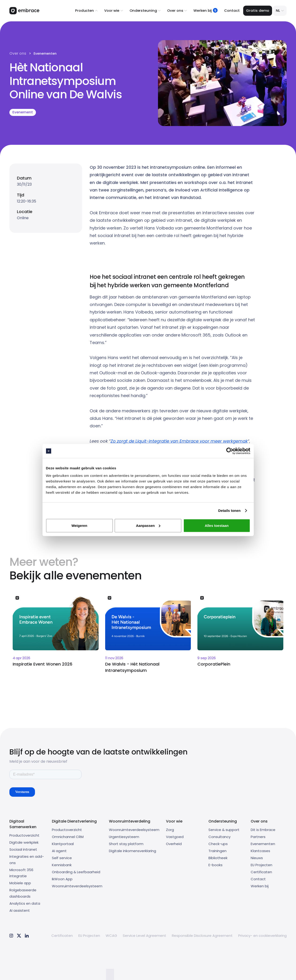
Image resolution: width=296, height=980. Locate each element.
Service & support (224, 830)
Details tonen (229, 511)
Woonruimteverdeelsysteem (77, 886)
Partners (258, 837)
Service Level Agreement (144, 936)
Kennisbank (62, 865)
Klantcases (260, 851)
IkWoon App (62, 879)
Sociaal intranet (23, 849)
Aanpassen (148, 525)
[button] (86, 11)
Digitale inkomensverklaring (133, 851)
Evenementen (45, 54)
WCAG (111, 936)
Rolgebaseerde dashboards (23, 893)
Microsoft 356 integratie (21, 873)
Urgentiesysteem (124, 837)
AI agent (59, 851)
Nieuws (257, 858)
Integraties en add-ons (27, 860)
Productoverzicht (24, 835)
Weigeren (79, 525)
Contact (232, 10)
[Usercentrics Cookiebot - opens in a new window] (230, 451)
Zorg (170, 830)
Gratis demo (258, 10)
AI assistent (20, 910)
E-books (215, 865)
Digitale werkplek (24, 842)
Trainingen (217, 851)
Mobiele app (20, 883)
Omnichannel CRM (68, 837)
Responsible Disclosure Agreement (202, 936)
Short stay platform (126, 844)
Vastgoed (175, 837)
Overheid (174, 844)
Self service (62, 858)
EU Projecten (261, 865)
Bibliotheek (218, 858)
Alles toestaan (217, 525)
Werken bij (260, 886)
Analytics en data (25, 903)
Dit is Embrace (263, 830)
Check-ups (218, 844)
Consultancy (219, 837)
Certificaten (261, 872)
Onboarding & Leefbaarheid (76, 872)
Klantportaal (63, 844)
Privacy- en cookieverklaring (262, 936)
